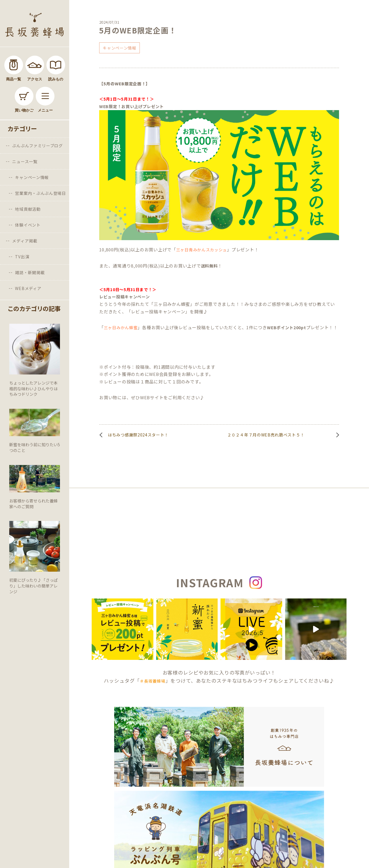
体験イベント (28, 225)
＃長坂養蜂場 (153, 681)
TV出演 (22, 257)
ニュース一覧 (25, 161)
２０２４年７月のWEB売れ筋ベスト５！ (266, 435)
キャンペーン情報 (32, 177)
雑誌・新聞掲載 (30, 272)
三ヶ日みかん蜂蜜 (121, 327)
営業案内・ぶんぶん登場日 (40, 193)
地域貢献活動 (28, 209)
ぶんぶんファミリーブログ (37, 146)
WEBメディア (28, 288)
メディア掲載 (25, 241)
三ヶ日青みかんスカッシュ (202, 250)
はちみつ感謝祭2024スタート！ (138, 435)
